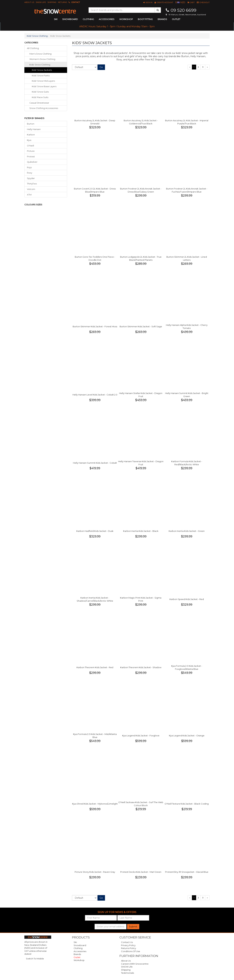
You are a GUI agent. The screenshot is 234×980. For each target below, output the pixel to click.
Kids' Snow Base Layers (44, 86)
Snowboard (80, 945)
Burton (31, 124)
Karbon (31, 135)
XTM (29, 195)
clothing (88, 19)
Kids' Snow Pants (41, 75)
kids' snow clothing (40, 65)
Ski (75, 942)
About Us (29, 2)
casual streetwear (39, 103)
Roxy (30, 173)
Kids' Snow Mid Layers (43, 81)
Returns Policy (129, 948)
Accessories (80, 951)
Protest (31, 156)
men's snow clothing (40, 54)
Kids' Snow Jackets (42, 70)
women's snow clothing (42, 59)
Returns (62, 2)
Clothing (78, 948)
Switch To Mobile (35, 959)
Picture (31, 151)
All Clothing (33, 48)
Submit (133, 927)
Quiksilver (32, 162)
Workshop (126, 19)
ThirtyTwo (32, 184)
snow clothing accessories (44, 108)
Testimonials (127, 973)
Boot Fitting (145, 19)
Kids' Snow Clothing (37, 36)
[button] (148, 2)
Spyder (31, 178)
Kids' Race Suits (40, 97)
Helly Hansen (34, 129)
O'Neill (30, 146)
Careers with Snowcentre (135, 964)
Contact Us (127, 942)
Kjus (29, 140)
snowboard (70, 19)
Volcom (31, 189)
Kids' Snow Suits (40, 92)
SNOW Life (41, 2)
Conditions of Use (131, 951)
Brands (162, 19)
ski (56, 19)
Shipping (52, 2)
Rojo (29, 167)
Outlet (176, 19)
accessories (107, 19)
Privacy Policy (128, 945)
